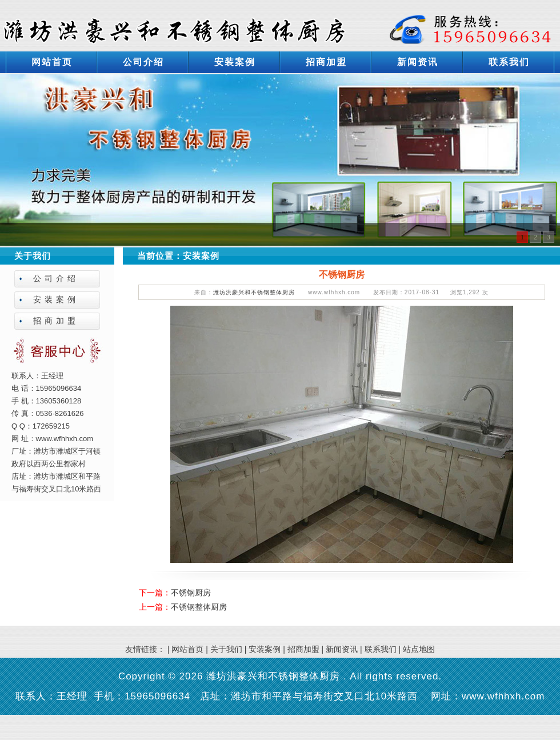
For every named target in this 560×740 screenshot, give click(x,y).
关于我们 (226, 649)
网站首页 (52, 62)
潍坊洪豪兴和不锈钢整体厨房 (254, 292)
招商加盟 (326, 62)
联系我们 (509, 62)
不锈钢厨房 (191, 593)
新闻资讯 (418, 62)
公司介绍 (143, 62)
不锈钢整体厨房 (199, 607)
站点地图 (419, 649)
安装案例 (235, 62)
